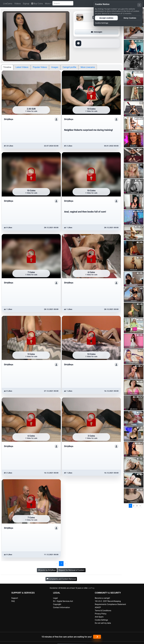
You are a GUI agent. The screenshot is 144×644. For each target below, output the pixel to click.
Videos (18, 4)
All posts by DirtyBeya (47, 570)
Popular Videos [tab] (40, 67)
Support (15, 598)
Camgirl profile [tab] (69, 67)
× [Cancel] (139, 5)
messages (97, 32)
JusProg (91, 588)
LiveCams (8, 4)
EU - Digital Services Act (63, 601)
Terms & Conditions (103, 611)
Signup (26, 4)
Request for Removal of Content (71, 570)
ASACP (98, 607)
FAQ (13, 601)
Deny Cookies (130, 18)
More (47, 4)
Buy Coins (37, 4)
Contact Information (61, 607)
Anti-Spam (99, 617)
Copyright (57, 604)
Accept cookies (106, 18)
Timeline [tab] (7, 67)
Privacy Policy (101, 614)
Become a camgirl (102, 598)
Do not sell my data (103, 623)
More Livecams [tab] (88, 67)
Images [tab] (55, 67)
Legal (55, 598)
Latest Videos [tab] (22, 67)
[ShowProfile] (56, 119)
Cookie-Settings (101, 620)
